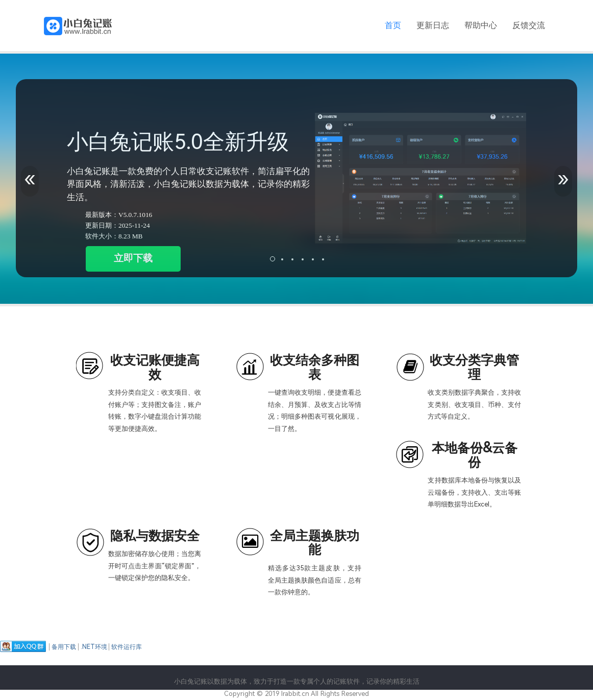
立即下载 (133, 258)
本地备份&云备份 (475, 455)
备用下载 (64, 647)
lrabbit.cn (295, 694)
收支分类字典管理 (474, 367)
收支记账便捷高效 (155, 367)
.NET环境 (94, 647)
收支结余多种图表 (315, 367)
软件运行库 (127, 647)
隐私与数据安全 (155, 536)
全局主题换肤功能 (315, 543)
